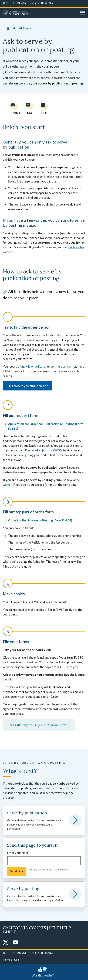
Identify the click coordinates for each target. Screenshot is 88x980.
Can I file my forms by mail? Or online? (39, 725)
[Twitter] (6, 943)
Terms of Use (11, 960)
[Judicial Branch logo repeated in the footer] (44, 952)
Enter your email (18, 853)
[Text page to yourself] (44, 109)
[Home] (40, 13)
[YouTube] (15, 943)
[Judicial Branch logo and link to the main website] (44, 3)
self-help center (61, 367)
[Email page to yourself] (29, 109)
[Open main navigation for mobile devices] (83, 13)
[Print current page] (14, 109)
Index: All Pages (18, 28)
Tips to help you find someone (28, 386)
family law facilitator (33, 367)
